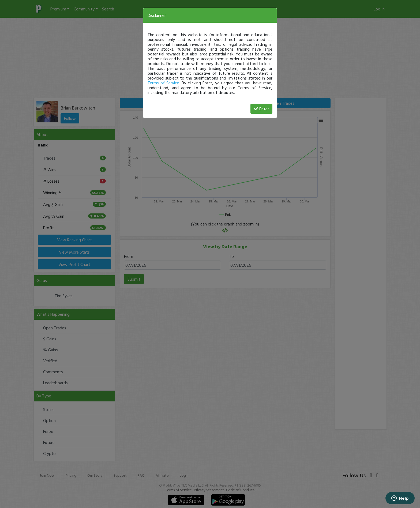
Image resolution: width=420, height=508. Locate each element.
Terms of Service (163, 83)
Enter (261, 109)
